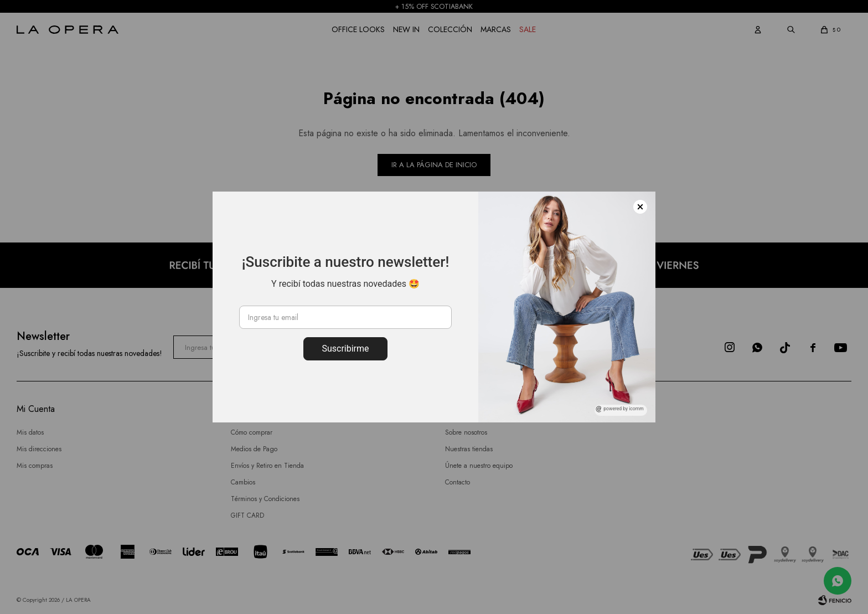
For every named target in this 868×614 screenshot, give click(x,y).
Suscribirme (345, 349)
